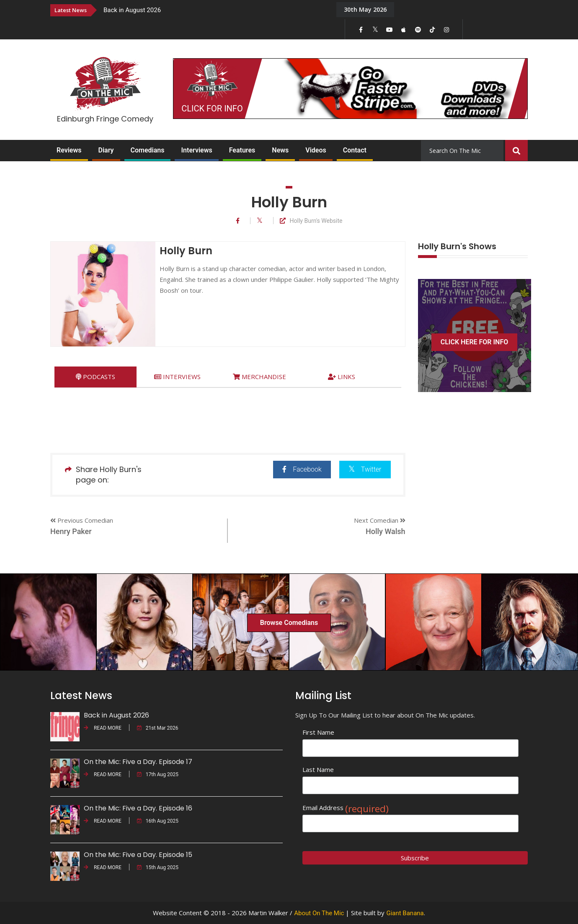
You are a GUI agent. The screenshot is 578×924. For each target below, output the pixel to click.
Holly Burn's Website (311, 221)
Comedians (148, 150)
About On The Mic (319, 913)
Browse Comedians (289, 623)
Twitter (365, 469)
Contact (355, 150)
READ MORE (103, 728)
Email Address (346, 808)
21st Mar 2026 (158, 728)
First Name (318, 732)
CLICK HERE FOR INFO (475, 342)
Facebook (302, 469)
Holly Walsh (386, 531)
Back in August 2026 (132, 10)
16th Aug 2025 (158, 821)
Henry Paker (71, 531)
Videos (316, 150)
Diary (106, 150)
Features (242, 150)
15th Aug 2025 (158, 867)
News (280, 150)
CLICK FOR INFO (212, 108)
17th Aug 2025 (158, 774)
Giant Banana (405, 913)
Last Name (318, 769)
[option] (214, 10)
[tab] (95, 377)
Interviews (196, 150)
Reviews (69, 150)
